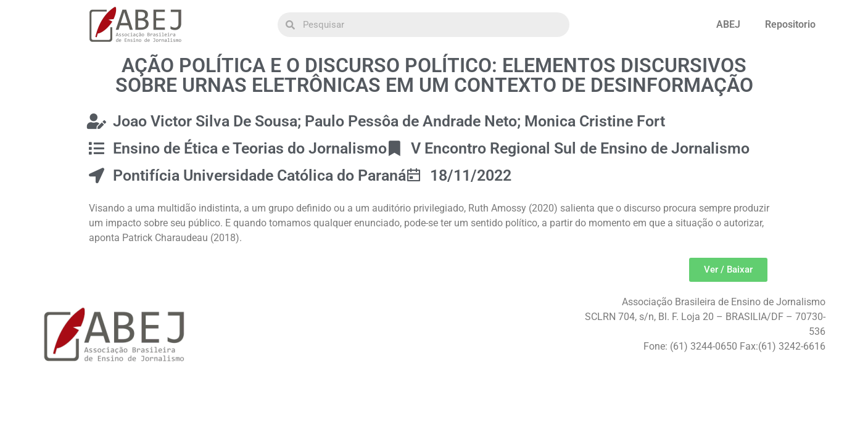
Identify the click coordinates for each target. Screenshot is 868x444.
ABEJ (728, 24)
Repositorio (790, 24)
